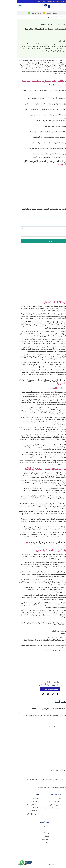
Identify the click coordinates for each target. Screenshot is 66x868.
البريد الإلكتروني (56, 222)
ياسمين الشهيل (33, 683)
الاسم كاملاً (57, 215)
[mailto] (27, 14)
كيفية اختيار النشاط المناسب (49, 389)
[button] (3, 6)
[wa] (64, 830)
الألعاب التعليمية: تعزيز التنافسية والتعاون (42, 551)
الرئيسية (63, 18)
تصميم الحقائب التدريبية (53, 18)
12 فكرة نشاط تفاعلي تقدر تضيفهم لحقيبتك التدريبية (34, 82)
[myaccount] (32, 7)
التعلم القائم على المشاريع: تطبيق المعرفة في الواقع (36, 469)
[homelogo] (56, 735)
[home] (33, 799)
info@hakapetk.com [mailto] (34, 14)
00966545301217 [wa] (58, 830)
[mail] (64, 827)
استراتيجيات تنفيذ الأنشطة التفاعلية (45, 303)
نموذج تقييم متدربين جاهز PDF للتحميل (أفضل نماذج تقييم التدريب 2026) (39, 709)
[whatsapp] (12, 14)
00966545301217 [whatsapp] (19, 14)
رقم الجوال (57, 234)
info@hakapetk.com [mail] (57, 827)
